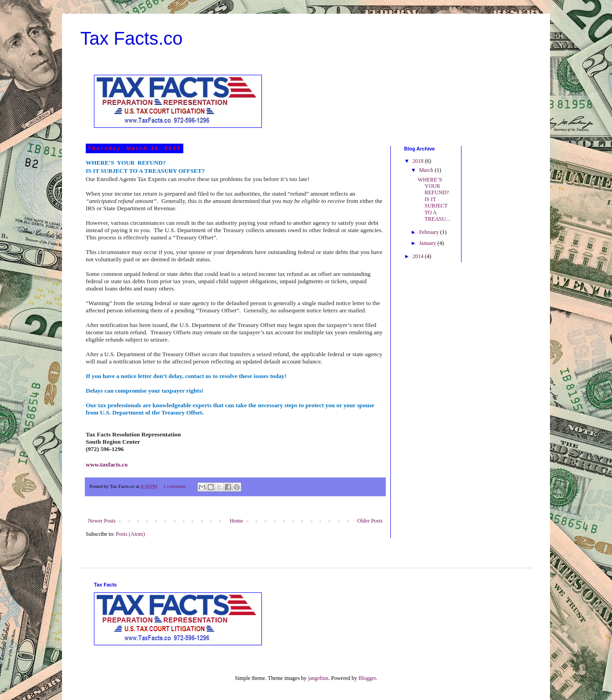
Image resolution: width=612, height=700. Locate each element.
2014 (419, 256)
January (428, 243)
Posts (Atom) (130, 534)
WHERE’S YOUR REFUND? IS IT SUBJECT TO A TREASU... (434, 199)
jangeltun (318, 678)
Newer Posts (102, 521)
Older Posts (370, 521)
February (430, 232)
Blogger (367, 678)
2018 (419, 161)
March (427, 170)
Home (236, 521)
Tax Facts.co (132, 38)
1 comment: (176, 486)
